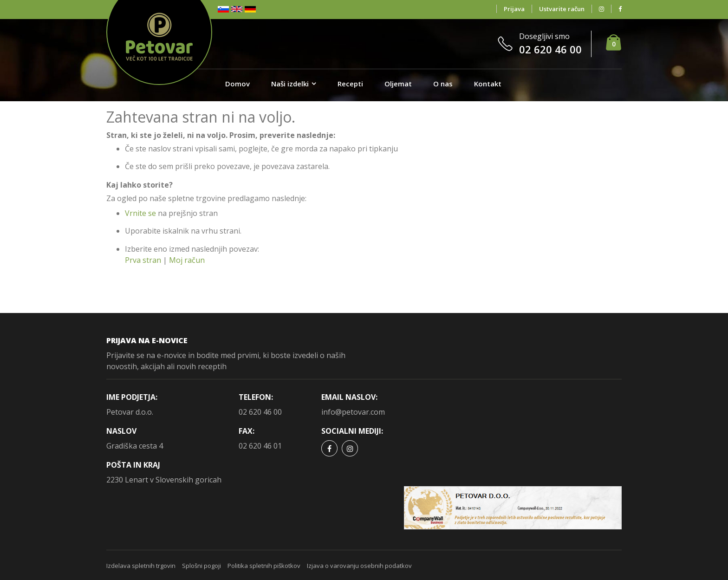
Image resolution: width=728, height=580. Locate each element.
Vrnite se (140, 213)
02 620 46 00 (260, 412)
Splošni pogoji (201, 566)
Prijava (514, 9)
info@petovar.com (353, 412)
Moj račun (187, 260)
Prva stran (143, 260)
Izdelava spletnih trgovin (141, 566)
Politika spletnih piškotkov (264, 566)
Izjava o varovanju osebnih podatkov (359, 566)
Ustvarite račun (562, 9)
